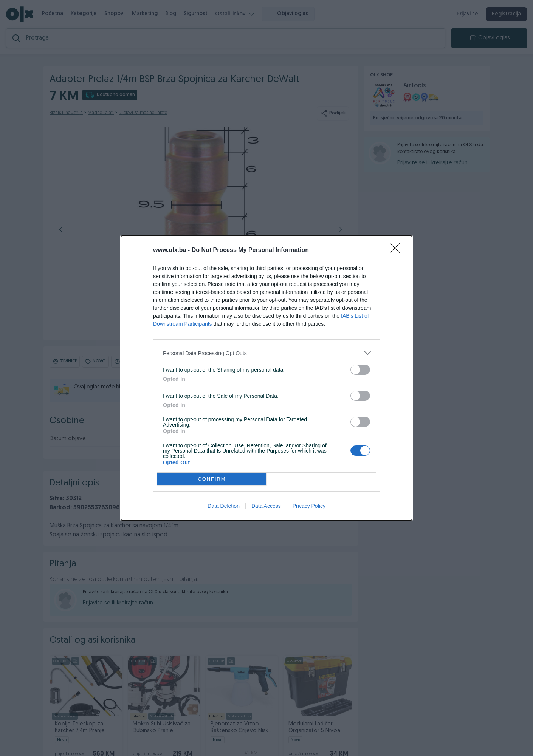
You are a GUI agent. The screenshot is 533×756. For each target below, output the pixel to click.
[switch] (360, 370)
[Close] (397, 250)
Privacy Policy (309, 506)
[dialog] (266, 378)
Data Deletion (224, 506)
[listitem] (266, 353)
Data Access (266, 506)
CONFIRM (212, 479)
